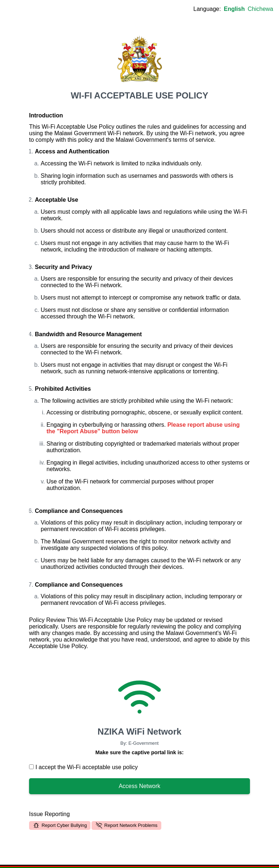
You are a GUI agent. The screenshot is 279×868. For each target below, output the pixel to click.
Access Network (140, 786)
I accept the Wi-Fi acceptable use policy (83, 767)
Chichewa (260, 9)
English (234, 9)
